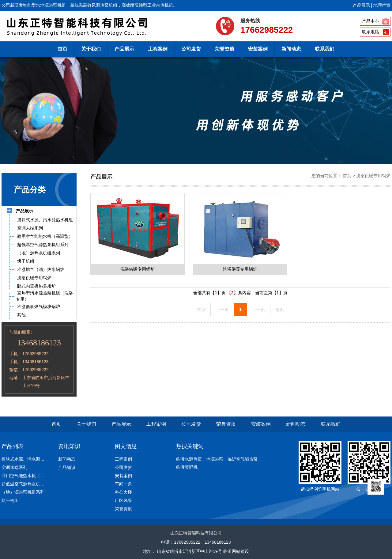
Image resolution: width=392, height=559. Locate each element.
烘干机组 (10, 500)
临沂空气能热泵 (243, 459)
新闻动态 (291, 49)
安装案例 (258, 49)
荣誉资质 (224, 49)
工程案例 (158, 49)
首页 (62, 49)
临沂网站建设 (236, 551)
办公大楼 (123, 492)
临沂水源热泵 (189, 459)
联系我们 (325, 49)
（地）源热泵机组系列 (23, 492)
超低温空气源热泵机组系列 (27, 484)
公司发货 (191, 49)
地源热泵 (215, 459)
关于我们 (91, 49)
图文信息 (126, 446)
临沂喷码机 (187, 467)
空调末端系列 (14, 467)
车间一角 (123, 484)
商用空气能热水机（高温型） (29, 476)
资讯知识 (69, 446)
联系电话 (371, 32)
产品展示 (361, 5)
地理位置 (382, 5)
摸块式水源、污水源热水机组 (29, 459)
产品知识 (67, 467)
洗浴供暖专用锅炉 (373, 176)
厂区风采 (123, 500)
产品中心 (371, 21)
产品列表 (13, 446)
